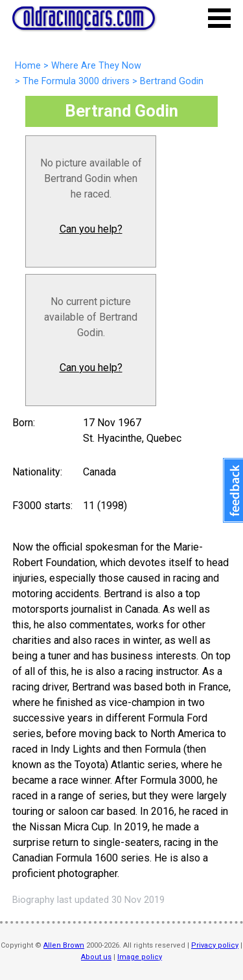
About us (96, 957)
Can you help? (91, 229)
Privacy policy (215, 945)
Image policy (140, 957)
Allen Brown (64, 945)
